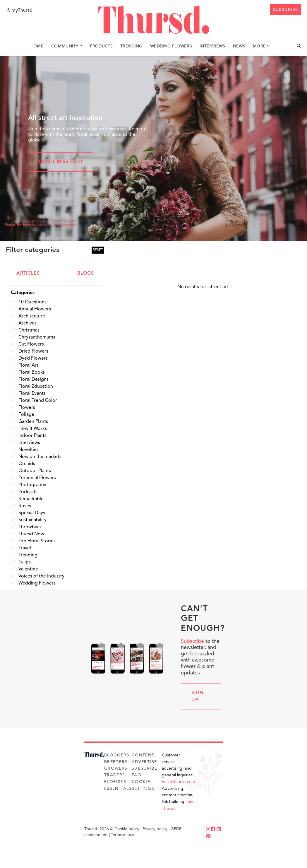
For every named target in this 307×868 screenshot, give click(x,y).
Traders (115, 775)
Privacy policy (155, 829)
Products (101, 46)
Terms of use (122, 835)
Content (143, 755)
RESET (98, 250)
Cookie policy (127, 829)
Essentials (118, 789)
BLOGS (85, 274)
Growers (116, 768)
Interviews (212, 46)
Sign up (197, 697)
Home (37, 46)
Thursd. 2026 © (99, 829)
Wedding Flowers (171, 46)
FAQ (137, 775)
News (239, 46)
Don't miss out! (61, 162)
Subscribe (192, 641)
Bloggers (117, 755)
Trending (131, 46)
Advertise (144, 762)
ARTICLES (28, 274)
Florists (115, 782)
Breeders (116, 762)
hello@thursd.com (178, 782)
